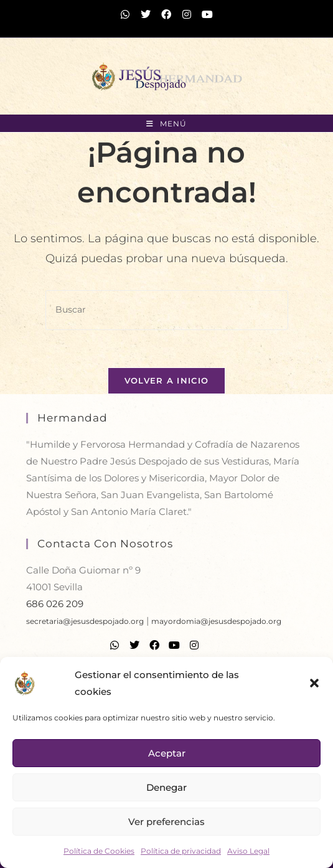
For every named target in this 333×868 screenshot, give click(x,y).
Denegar (166, 787)
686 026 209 (55, 604)
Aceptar (167, 753)
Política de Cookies (99, 851)
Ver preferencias (166, 822)
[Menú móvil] (166, 124)
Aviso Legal (248, 851)
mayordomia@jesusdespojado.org (216, 621)
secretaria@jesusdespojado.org (85, 621)
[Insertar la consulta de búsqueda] (167, 310)
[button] (314, 683)
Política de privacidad (181, 851)
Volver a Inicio (167, 380)
